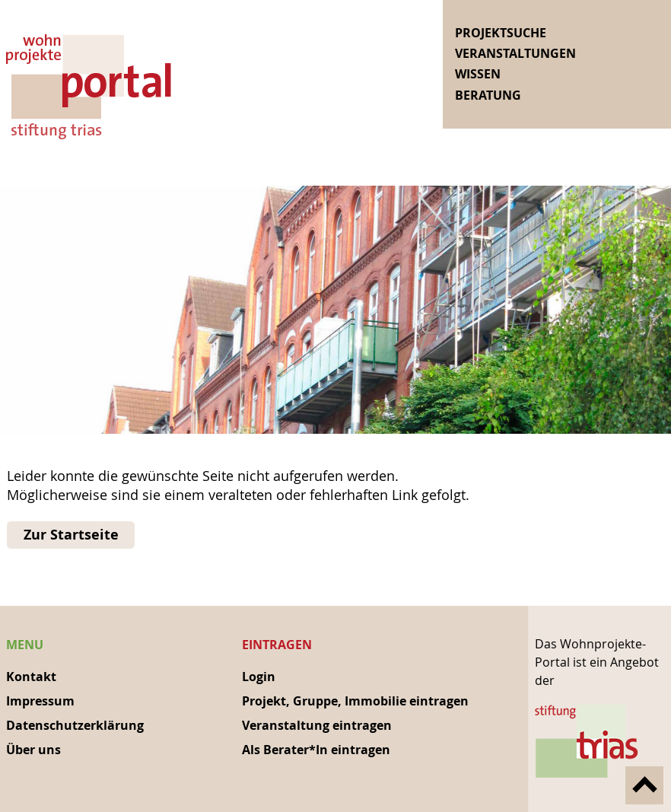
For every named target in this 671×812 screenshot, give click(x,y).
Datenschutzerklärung (75, 725)
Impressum (40, 701)
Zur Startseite (71, 535)
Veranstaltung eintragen (317, 725)
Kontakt (31, 677)
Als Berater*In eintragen (316, 750)
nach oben (644, 785)
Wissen (478, 74)
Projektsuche (501, 33)
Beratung (488, 95)
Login (259, 677)
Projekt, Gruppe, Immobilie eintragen (355, 701)
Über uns (33, 750)
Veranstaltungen (515, 53)
